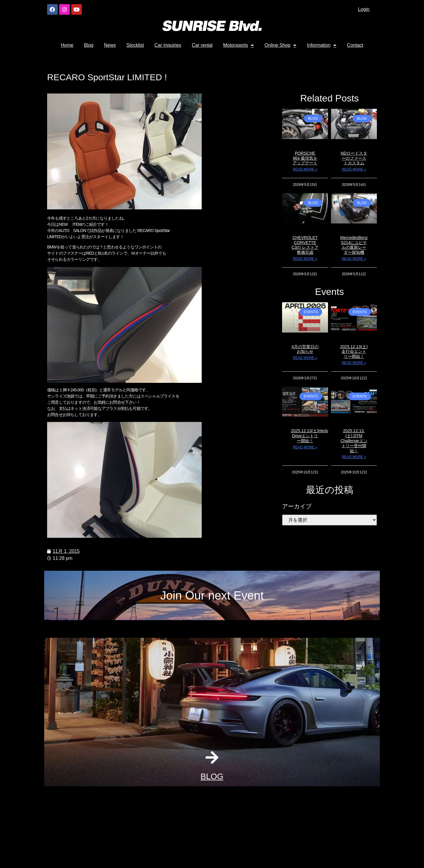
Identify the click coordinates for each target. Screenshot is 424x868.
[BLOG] (212, 757)
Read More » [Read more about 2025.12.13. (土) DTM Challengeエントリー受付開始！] (354, 457)
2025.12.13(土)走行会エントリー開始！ (354, 352)
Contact (355, 45)
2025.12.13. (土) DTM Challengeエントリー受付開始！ (354, 441)
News (110, 45)
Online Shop (280, 45)
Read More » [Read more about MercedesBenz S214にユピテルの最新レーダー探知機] (354, 259)
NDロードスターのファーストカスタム (354, 158)
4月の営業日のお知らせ (305, 349)
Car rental (202, 45)
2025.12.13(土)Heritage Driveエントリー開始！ (312, 436)
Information (322, 45)
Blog (89, 45)
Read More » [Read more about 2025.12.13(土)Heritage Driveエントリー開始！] (305, 447)
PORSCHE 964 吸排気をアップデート (305, 158)
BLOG (212, 776)
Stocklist (135, 45)
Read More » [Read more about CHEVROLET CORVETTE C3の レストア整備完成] (305, 259)
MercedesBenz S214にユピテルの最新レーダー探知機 (354, 245)
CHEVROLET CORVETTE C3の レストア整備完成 (305, 245)
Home (67, 45)
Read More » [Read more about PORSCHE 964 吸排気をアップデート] (305, 169)
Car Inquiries (168, 45)
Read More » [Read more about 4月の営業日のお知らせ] (305, 358)
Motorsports (238, 45)
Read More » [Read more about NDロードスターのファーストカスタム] (354, 169)
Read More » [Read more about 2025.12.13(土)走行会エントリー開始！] (354, 363)
